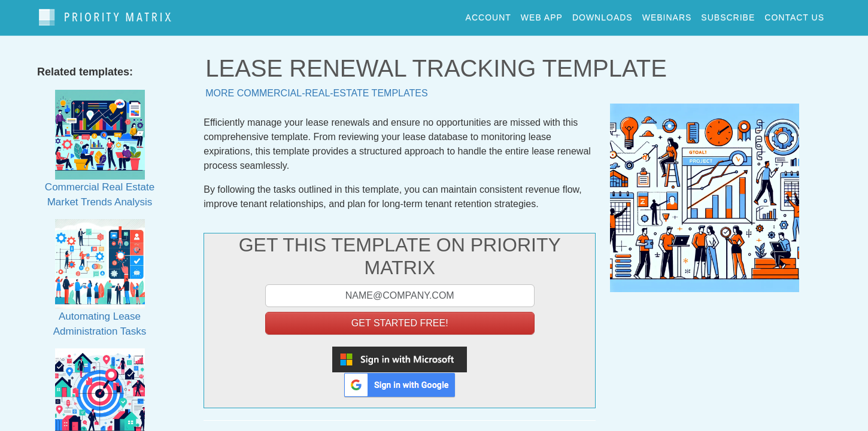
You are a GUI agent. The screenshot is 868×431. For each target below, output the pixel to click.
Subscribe (728, 14)
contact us (794, 14)
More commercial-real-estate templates (316, 87)
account (488, 14)
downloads (603, 14)
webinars (667, 14)
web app (542, 14)
